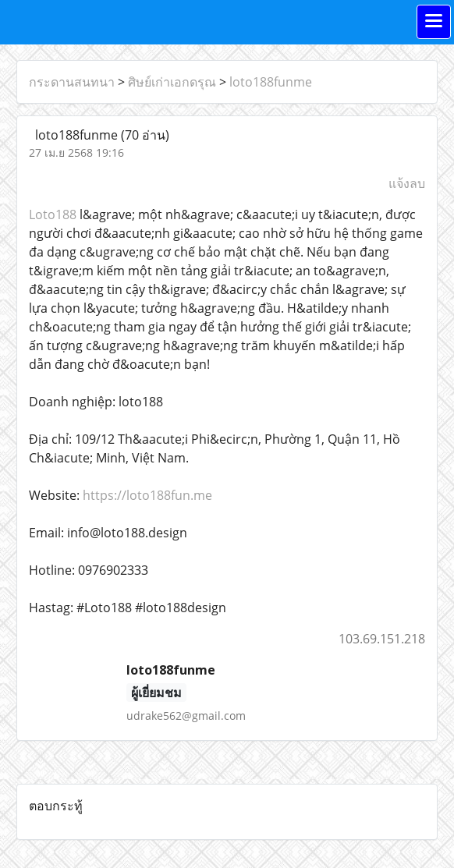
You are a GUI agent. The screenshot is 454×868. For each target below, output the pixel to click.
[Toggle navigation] (434, 22)
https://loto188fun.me (147, 495)
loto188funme (271, 82)
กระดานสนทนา (72, 82)
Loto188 (54, 214)
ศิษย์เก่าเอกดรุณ (172, 82)
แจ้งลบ (407, 183)
